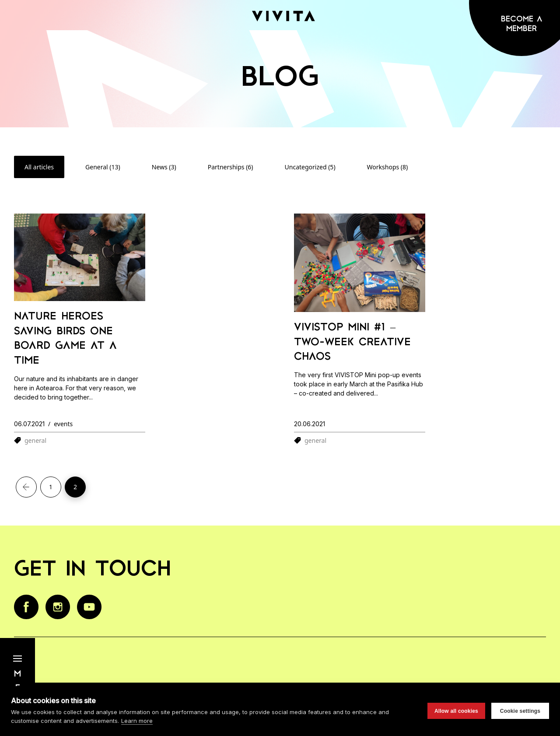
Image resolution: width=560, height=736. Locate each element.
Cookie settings (520, 711)
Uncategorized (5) (310, 167)
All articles (39, 167)
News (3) (164, 167)
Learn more (137, 721)
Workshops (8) (388, 167)
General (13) (103, 167)
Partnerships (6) (231, 167)
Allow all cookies (456, 711)
